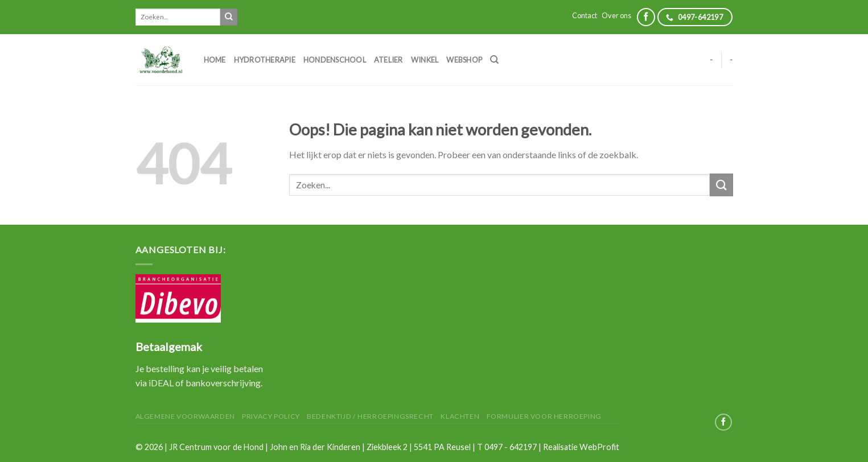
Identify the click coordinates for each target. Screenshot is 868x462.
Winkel (425, 60)
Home (215, 60)
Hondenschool (335, 60)
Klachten (460, 416)
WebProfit (599, 447)
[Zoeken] (494, 60)
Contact (585, 15)
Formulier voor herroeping (544, 416)
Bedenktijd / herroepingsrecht (370, 416)
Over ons (616, 15)
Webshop (464, 60)
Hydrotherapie (265, 60)
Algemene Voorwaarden (185, 416)
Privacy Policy (271, 416)
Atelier (388, 60)
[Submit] (229, 17)
